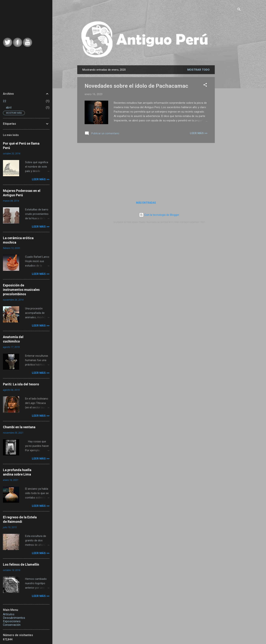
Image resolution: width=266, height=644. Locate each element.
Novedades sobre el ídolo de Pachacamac (136, 86)
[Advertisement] (242, 123)
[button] (205, 85)
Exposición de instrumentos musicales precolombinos (21, 290)
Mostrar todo (198, 70)
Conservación (12, 625)
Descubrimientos (14, 618)
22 (5, 101)
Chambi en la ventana (19, 427)
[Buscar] (239, 10)
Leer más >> (199, 133)
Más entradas (146, 203)
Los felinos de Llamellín (21, 564)
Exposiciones (12, 621)
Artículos (9, 614)
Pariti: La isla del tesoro (21, 384)
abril (9, 108)
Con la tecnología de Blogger (159, 215)
